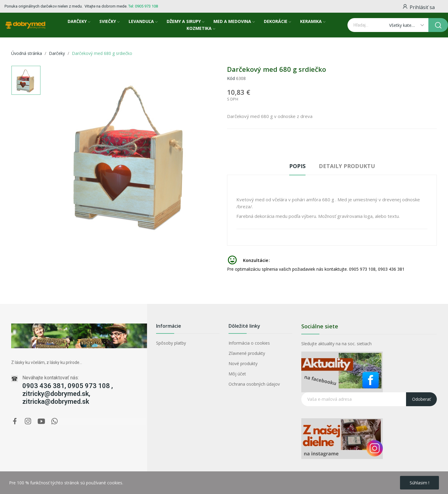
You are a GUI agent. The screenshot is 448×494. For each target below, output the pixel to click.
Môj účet (237, 374)
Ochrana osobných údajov (254, 384)
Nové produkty (243, 363)
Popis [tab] (297, 166)
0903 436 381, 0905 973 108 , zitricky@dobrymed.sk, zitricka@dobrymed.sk (68, 394)
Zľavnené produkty (247, 353)
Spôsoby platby (171, 343)
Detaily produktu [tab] (347, 166)
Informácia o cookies (249, 343)
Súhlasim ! (419, 483)
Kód (231, 78)
